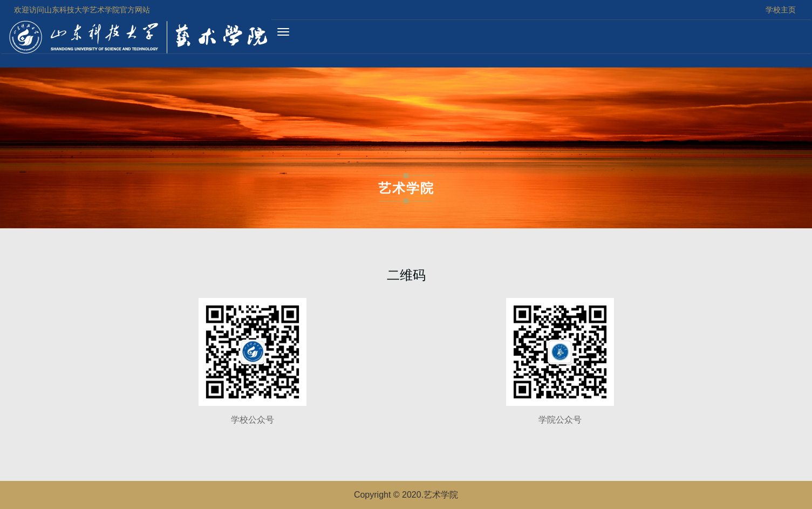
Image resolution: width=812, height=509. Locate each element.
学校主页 (781, 10)
